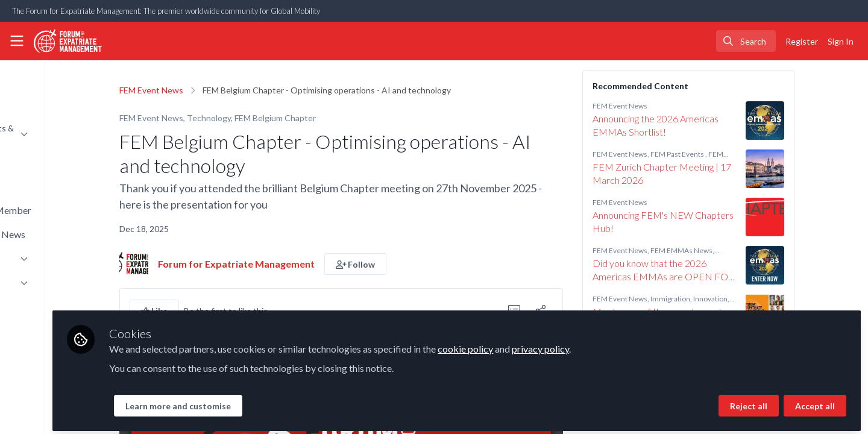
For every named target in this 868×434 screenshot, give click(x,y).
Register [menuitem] (802, 41)
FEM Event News (206, 90)
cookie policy (574, 344)
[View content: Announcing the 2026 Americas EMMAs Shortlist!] (819, 121)
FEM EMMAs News (736, 250)
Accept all (815, 402)
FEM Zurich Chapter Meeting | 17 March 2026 (716, 173)
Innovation (765, 299)
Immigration (725, 299)
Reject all (749, 402)
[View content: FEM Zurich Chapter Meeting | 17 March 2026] (819, 169)
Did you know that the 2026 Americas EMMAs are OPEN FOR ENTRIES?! (718, 270)
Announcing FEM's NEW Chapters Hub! (717, 222)
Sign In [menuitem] (841, 41)
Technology (263, 118)
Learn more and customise (287, 402)
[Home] (68, 41)
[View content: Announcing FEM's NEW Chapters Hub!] (819, 217)
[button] (410, 264)
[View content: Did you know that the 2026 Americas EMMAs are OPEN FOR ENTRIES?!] (819, 265)
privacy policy (649, 344)
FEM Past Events (732, 154)
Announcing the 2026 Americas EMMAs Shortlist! (710, 125)
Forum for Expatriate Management (291, 264)
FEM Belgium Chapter (329, 118)
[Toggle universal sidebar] (17, 41)
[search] (746, 41)
